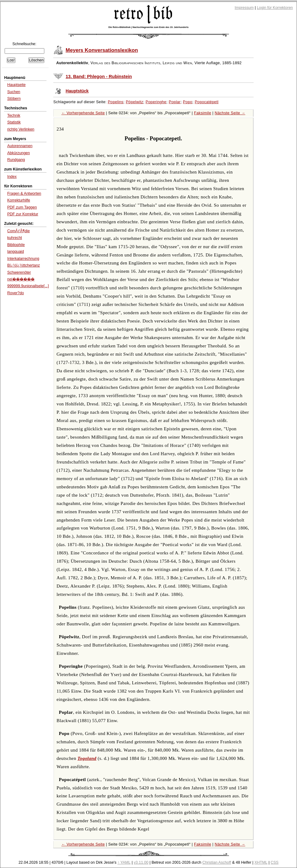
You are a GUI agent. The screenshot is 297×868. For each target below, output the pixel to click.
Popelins (116, 102)
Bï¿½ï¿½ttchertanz (23, 265)
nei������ (21, 279)
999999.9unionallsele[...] (28, 286)
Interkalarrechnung (23, 259)
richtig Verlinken (21, 129)
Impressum (244, 8)
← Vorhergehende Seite (83, 113)
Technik (14, 115)
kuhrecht (14, 238)
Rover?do (15, 293)
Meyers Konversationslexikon (102, 50)
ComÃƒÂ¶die (18, 231)
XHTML (261, 862)
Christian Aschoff (217, 862)
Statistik (14, 122)
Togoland (87, 758)
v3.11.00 (141, 862)
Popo (188, 102)
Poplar (175, 102)
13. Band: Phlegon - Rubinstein (99, 76)
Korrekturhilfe (18, 200)
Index (12, 177)
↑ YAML (124, 862)
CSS (275, 862)
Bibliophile (16, 245)
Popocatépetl (207, 102)
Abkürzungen (18, 153)
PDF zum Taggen (22, 207)
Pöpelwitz (135, 102)
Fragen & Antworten (24, 194)
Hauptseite (16, 85)
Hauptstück (77, 91)
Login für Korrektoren (275, 8)
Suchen (14, 92)
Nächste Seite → (230, 113)
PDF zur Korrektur (23, 214)
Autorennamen (20, 146)
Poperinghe (156, 102)
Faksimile (203, 113)
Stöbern (14, 99)
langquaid (15, 252)
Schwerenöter (19, 272)
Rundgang (16, 160)
